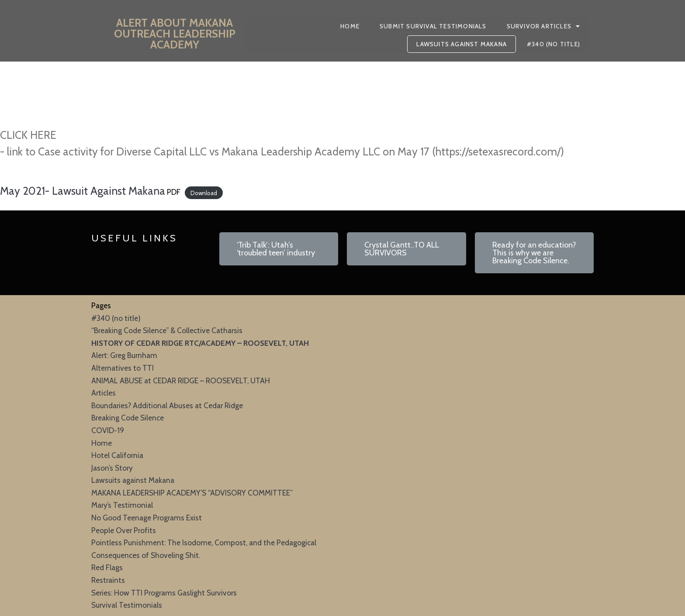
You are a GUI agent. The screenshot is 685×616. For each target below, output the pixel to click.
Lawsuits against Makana (133, 480)
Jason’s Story (112, 468)
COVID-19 (108, 430)
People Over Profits (124, 530)
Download (204, 193)
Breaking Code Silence (128, 418)
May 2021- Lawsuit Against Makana (83, 191)
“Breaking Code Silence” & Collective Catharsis (167, 330)
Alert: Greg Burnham (124, 355)
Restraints (108, 580)
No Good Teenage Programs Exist (147, 518)
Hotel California (117, 455)
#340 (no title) (116, 318)
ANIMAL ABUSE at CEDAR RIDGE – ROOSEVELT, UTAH (181, 380)
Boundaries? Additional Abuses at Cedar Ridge (167, 405)
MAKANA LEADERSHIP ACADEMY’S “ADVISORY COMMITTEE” (192, 493)
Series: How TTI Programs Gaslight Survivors (164, 593)
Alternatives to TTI (123, 368)
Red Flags (107, 567)
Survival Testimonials (127, 605)
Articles (104, 393)
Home (102, 443)
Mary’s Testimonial (122, 505)
